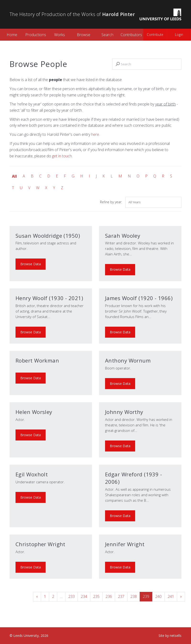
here (95, 134)
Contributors (131, 35)
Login (179, 35)
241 (171, 596)
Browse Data (31, 264)
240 (158, 596)
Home (12, 35)
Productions (36, 35)
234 (84, 596)
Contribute (155, 35)
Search (107, 35)
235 (96, 596)
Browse (84, 35)
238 (134, 596)
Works (60, 35)
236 (109, 596)
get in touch (62, 156)
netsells (176, 636)
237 (121, 596)
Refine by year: (111, 202)
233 (72, 596)
